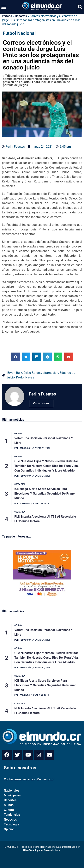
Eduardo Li (67, 373)
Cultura (9, 810)
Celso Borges (32, 373)
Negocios (10, 820)
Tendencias (12, 815)
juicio (11, 377)
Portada (7, 16)
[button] (4, 7)
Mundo (9, 805)
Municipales (12, 795)
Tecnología (12, 824)
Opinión (9, 829)
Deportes (21, 16)
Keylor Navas (25, 377)
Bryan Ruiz (15, 373)
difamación (50, 373)
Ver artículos (41, 403)
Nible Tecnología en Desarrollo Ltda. (42, 850)
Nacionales (12, 791)
